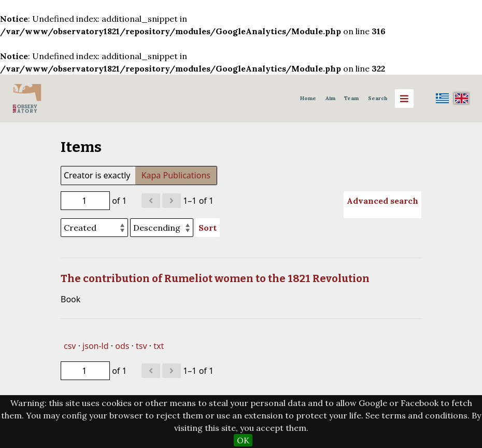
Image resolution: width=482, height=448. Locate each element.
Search (378, 98)
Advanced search (382, 201)
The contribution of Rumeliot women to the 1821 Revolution (215, 278)
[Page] (85, 201)
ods (122, 346)
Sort (208, 228)
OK (243, 440)
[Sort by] (94, 228)
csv (70, 346)
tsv (141, 346)
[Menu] (404, 99)
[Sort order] (162, 228)
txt (159, 346)
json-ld (95, 346)
